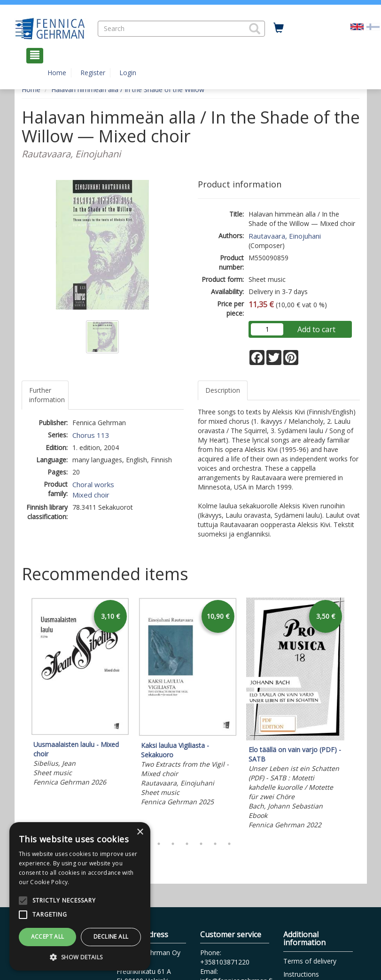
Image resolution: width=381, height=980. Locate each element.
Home (57, 73)
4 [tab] (187, 844)
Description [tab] (223, 390)
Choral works (93, 484)
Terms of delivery (310, 961)
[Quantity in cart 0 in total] (279, 28)
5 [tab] (201, 844)
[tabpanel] (80, 694)
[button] (255, 29)
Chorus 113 (91, 435)
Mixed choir (91, 495)
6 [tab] (215, 844)
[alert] (80, 896)
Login (128, 73)
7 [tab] (229, 844)
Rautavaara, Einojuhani (285, 236)
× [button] (140, 832)
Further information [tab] (47, 395)
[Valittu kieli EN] (357, 26)
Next (355, 715)
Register (93, 73)
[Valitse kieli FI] (373, 26)
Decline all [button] (111, 937)
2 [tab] (159, 844)
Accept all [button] (48, 937)
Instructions (301, 974)
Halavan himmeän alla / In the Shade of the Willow (128, 89)
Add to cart (316, 329)
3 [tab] (173, 844)
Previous (19, 715)
